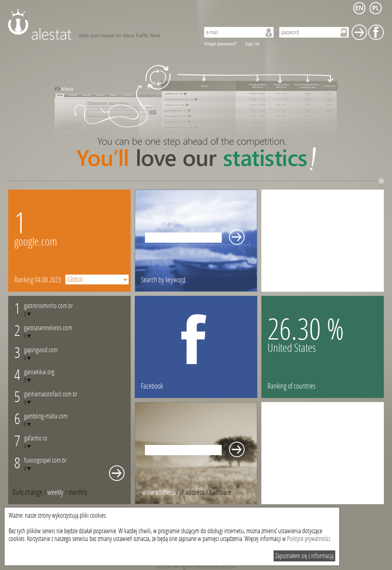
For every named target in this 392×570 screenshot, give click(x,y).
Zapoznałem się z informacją (304, 556)
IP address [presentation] (192, 492)
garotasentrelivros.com (48, 328)
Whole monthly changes (117, 473)
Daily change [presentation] (27, 492)
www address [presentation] (158, 492)
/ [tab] (30, 492)
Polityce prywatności (308, 539)
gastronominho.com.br (48, 306)
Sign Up (252, 44)
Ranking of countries (292, 386)
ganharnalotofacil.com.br (51, 394)
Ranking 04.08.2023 (38, 280)
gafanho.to (36, 438)
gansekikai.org (39, 372)
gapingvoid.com (41, 350)
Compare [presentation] (220, 492)
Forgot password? (220, 44)
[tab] (78, 492)
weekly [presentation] (55, 492)
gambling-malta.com (46, 416)
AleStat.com (99, 25)
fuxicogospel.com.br (45, 460)
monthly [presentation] (78, 492)
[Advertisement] (323, 241)
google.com (36, 242)
